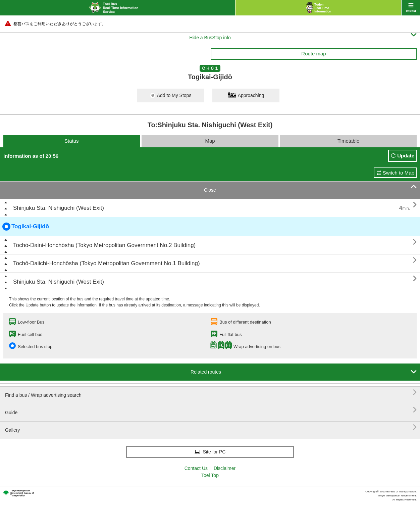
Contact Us (196, 468)
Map (210, 141)
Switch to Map (399, 173)
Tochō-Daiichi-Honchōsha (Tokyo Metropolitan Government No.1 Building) (107, 263)
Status (72, 141)
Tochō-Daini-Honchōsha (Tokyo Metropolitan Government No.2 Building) (104, 245)
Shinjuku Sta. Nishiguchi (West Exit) (59, 208)
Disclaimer (225, 468)
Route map (313, 54)
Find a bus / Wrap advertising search (211, 393)
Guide (211, 410)
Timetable (348, 141)
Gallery (211, 427)
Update (406, 156)
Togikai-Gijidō (26, 227)
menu (411, 8)
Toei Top (210, 475)
